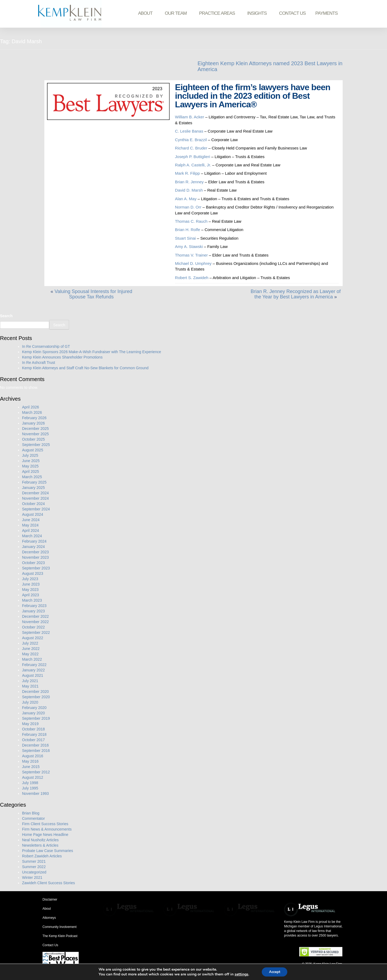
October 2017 (33, 740)
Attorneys (49, 918)
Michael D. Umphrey (193, 263)
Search (6, 316)
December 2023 (35, 552)
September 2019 (36, 718)
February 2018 (34, 734)
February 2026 (34, 418)
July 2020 (30, 702)
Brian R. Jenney (189, 182)
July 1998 (30, 783)
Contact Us (292, 13)
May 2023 (30, 590)
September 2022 (36, 632)
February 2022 (34, 665)
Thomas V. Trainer (191, 255)
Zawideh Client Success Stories (49, 883)
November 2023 (35, 557)
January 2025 (33, 488)
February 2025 (34, 482)
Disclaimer (50, 899)
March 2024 (32, 536)
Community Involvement (60, 927)
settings (240, 974)
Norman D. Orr (188, 207)
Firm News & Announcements (47, 829)
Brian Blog (31, 813)
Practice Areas (218, 13)
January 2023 (33, 611)
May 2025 (30, 466)
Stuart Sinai (185, 238)
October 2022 (33, 627)
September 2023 (36, 568)
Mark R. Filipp (188, 173)
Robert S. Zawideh (192, 278)
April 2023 (31, 595)
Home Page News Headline (45, 835)
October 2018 (33, 729)
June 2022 (31, 649)
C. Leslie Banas (189, 131)
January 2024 (33, 547)
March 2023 (32, 600)
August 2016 (33, 756)
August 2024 (33, 514)
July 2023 (30, 579)
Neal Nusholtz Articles (40, 840)
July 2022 (30, 643)
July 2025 (30, 455)
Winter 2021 (32, 877)
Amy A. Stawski (189, 246)
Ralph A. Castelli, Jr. (193, 165)
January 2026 (33, 423)
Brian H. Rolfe (187, 230)
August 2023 (33, 573)
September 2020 (36, 697)
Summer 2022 (34, 867)
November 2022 (35, 622)
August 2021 (33, 675)
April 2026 (31, 407)
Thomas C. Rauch (191, 221)
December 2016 (35, 745)
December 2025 (35, 429)
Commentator (33, 818)
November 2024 (35, 498)
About (147, 13)
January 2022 (33, 670)
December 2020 (35, 692)
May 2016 (30, 761)
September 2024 (36, 509)
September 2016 (36, 751)
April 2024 (31, 531)
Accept (275, 972)
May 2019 (30, 724)
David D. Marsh (189, 190)
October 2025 (33, 439)
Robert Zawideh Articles (42, 856)
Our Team (177, 13)
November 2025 (35, 434)
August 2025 (33, 450)
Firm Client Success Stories (45, 824)
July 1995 (30, 788)
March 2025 (32, 477)
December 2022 (35, 616)
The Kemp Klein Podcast (60, 936)
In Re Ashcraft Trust (39, 363)
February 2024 (34, 541)
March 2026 (32, 412)
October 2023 (33, 563)
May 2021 (30, 686)
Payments (326, 13)
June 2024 (31, 520)
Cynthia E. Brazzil (191, 140)
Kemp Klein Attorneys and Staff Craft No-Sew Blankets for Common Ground (85, 368)
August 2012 (33, 777)
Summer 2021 (34, 861)
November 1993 (35, 793)
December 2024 (35, 493)
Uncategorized (34, 872)
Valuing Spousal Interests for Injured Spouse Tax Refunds (93, 294)
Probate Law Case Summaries (48, 851)
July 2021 (30, 681)
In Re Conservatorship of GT (46, 346)
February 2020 (34, 708)
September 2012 (36, 772)
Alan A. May (186, 199)
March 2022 (32, 659)
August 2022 (33, 638)
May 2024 (30, 525)
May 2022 (30, 654)
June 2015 (31, 767)
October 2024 (33, 504)
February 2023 (34, 606)
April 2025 (31, 471)
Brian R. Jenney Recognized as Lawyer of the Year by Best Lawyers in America (295, 294)
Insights (258, 13)
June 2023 (31, 584)
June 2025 (31, 461)
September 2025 (36, 445)
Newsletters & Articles (40, 845)
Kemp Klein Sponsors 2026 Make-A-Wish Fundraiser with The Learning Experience (92, 352)
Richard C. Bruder (191, 148)
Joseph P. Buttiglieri (193, 157)
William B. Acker (189, 117)
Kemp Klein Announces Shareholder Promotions (62, 357)
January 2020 (33, 713)
